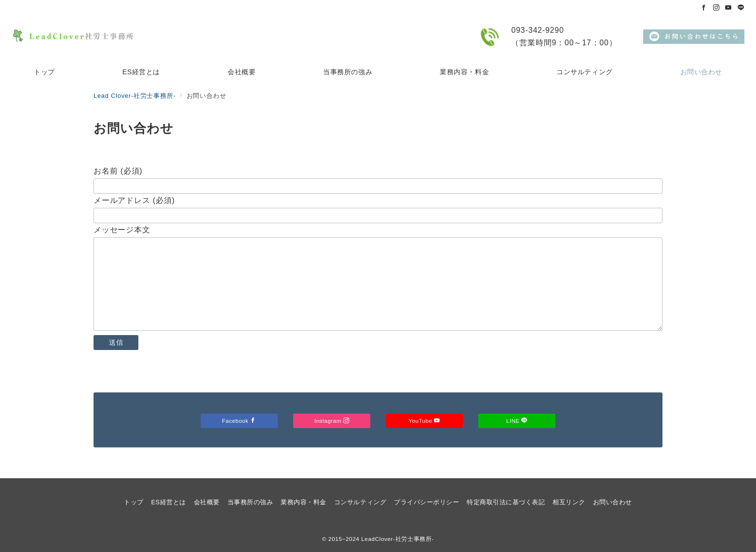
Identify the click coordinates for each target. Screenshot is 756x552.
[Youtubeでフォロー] (729, 8)
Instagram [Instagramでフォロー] (332, 421)
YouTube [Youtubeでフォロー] (424, 421)
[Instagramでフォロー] (716, 8)
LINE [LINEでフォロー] (517, 421)
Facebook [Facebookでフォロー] (239, 421)
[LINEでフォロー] (741, 8)
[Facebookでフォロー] (704, 8)
